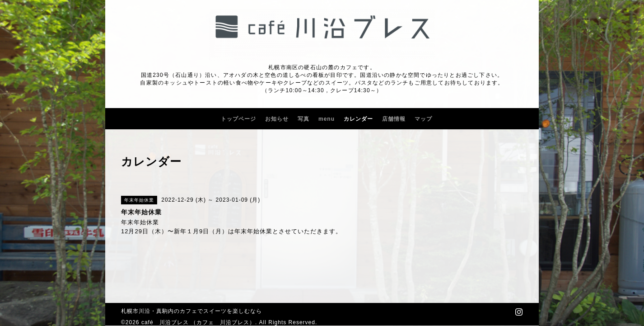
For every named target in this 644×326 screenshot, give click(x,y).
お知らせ (277, 119)
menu (327, 119)
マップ (423, 119)
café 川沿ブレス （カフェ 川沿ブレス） (198, 322)
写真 (303, 119)
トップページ (238, 119)
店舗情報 (394, 119)
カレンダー (358, 119)
